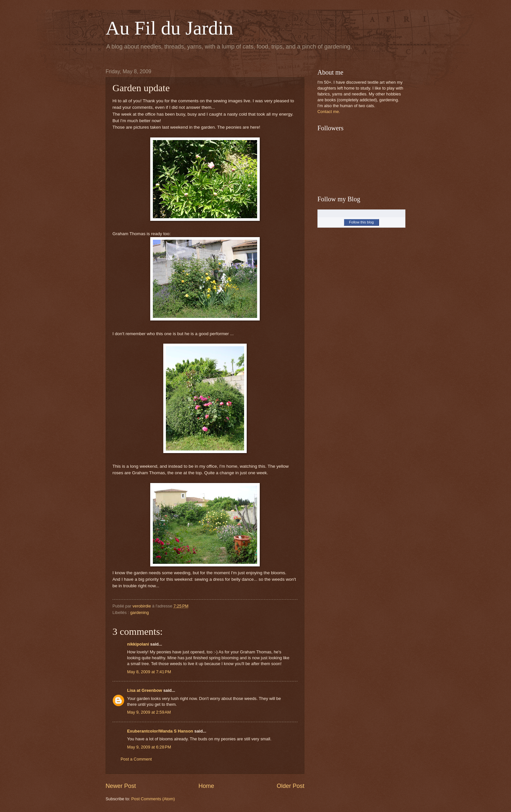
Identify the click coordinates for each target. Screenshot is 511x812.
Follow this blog (361, 222)
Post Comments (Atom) (153, 799)
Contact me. (329, 112)
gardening (139, 613)
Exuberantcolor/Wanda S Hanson (160, 731)
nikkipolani (138, 644)
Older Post (291, 786)
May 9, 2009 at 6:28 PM (149, 747)
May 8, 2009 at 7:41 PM (149, 672)
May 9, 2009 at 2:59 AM (149, 712)
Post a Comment (136, 759)
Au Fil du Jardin (169, 28)
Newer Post (121, 786)
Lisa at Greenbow (145, 690)
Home (206, 786)
